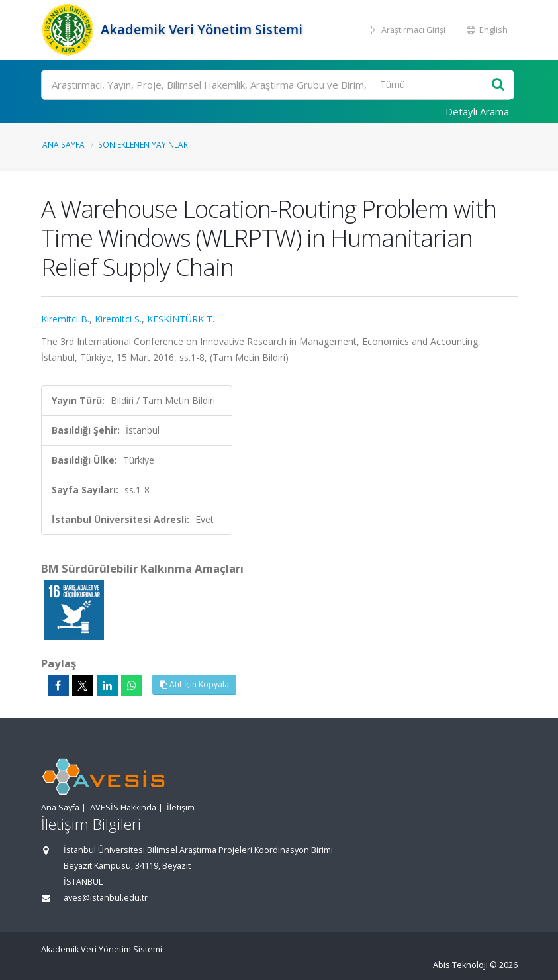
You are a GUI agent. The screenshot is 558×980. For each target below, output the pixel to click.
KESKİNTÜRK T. (181, 319)
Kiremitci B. (65, 319)
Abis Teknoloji (460, 965)
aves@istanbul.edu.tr (106, 898)
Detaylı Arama (477, 111)
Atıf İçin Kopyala (194, 684)
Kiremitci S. (118, 319)
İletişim (181, 808)
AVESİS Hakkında (123, 808)
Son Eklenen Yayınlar (143, 144)
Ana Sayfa (64, 144)
